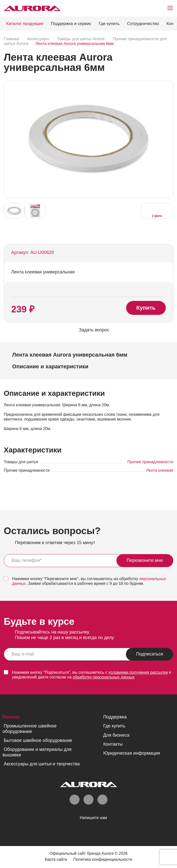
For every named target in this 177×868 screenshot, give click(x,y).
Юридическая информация (132, 753)
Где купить (109, 24)
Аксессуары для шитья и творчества (42, 764)
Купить (146, 308)
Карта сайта (56, 859)
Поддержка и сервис (71, 24)
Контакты (113, 744)
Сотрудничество (143, 24)
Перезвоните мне (145, 560)
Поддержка (115, 717)
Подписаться (150, 654)
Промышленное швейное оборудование (30, 729)
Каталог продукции (25, 24)
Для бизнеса (116, 735)
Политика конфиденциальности (103, 859)
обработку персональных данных (104, 677)
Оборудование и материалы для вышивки (37, 752)
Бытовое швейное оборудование (38, 740)
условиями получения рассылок (138, 672)
